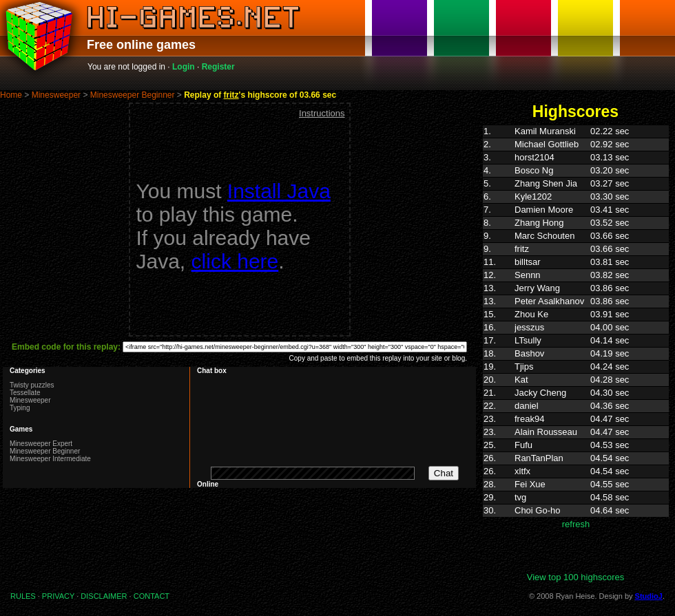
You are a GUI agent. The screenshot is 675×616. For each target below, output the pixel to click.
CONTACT (152, 596)
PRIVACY (58, 596)
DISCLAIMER (104, 596)
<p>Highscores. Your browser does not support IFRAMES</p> (576, 348)
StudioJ (649, 596)
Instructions (322, 113)
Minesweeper (56, 95)
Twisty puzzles (32, 385)
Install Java (279, 191)
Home (11, 95)
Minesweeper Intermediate (50, 459)
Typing (20, 408)
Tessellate (25, 393)
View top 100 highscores (575, 577)
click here (235, 261)
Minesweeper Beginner (133, 95)
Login (184, 67)
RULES (23, 596)
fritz (231, 95)
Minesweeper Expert (41, 444)
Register (218, 67)
